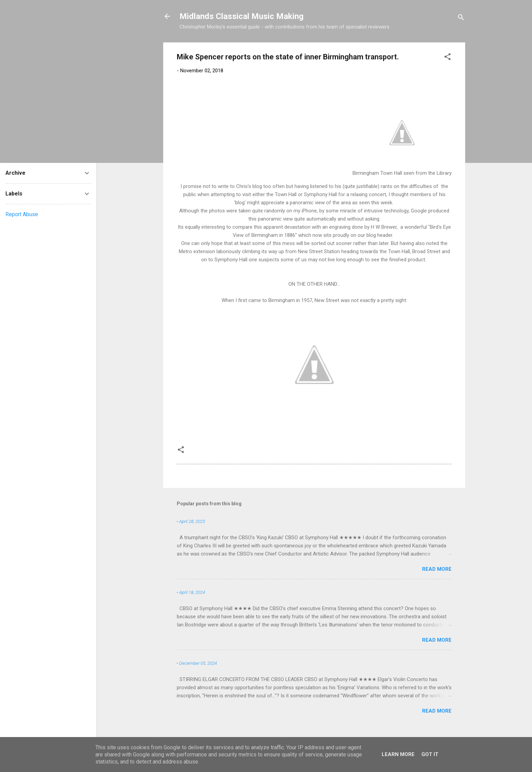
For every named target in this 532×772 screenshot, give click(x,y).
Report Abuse (22, 214)
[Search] (461, 18)
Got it (430, 754)
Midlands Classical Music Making (242, 16)
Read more (437, 569)
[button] (448, 58)
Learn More (398, 754)
